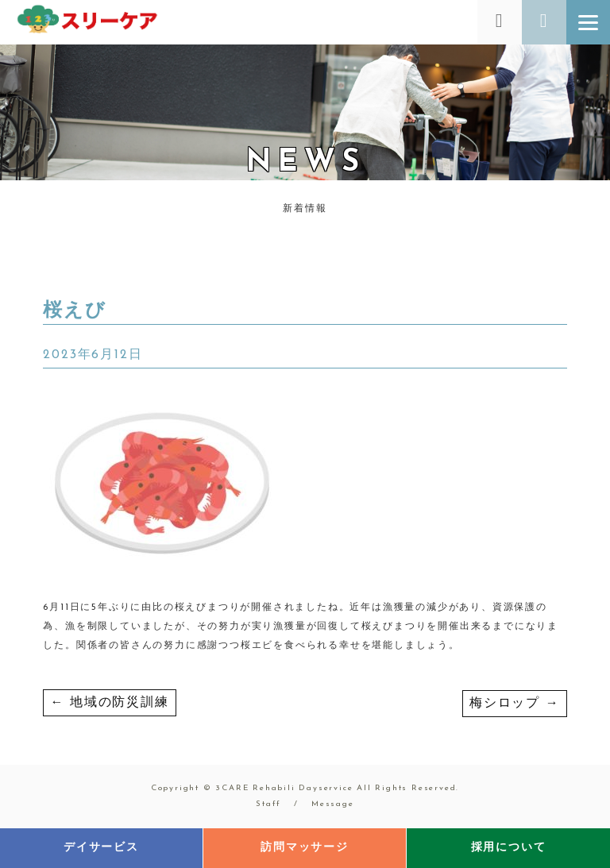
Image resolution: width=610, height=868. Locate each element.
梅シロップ (515, 704)
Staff (268, 804)
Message (333, 804)
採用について (509, 848)
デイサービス (101, 848)
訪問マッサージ (305, 848)
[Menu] (588, 22)
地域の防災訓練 (109, 703)
